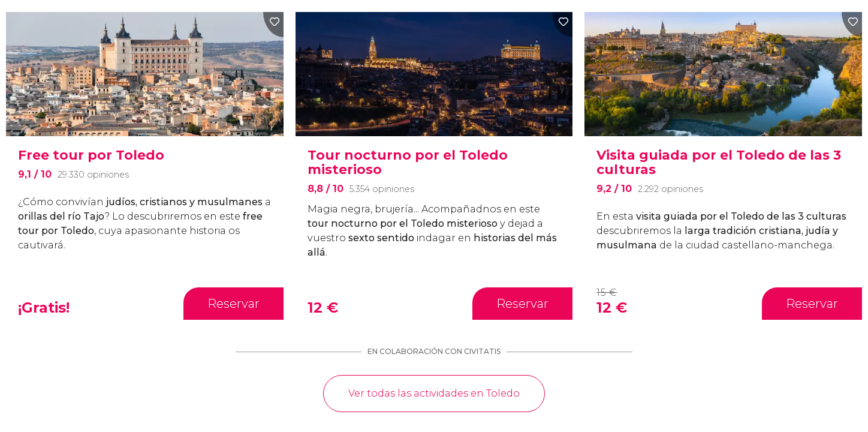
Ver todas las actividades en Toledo (434, 393)
